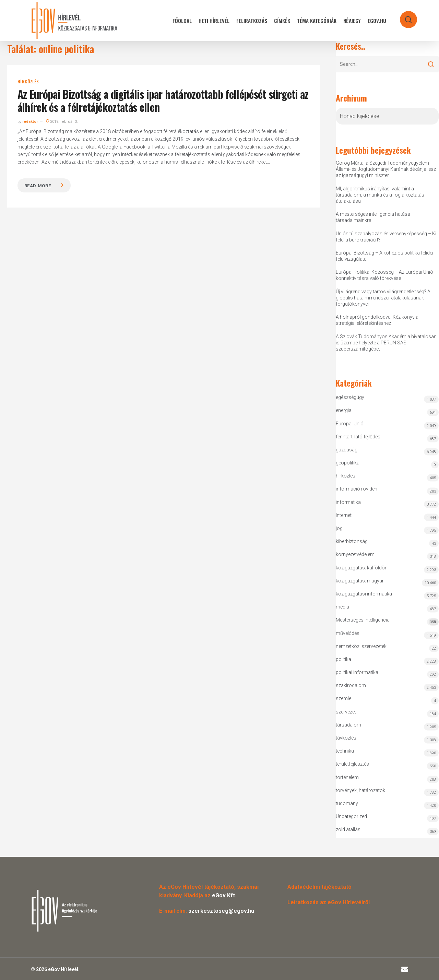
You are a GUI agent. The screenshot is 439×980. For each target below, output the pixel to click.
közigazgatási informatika (364, 594)
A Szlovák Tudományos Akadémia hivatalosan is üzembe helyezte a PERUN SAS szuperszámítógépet (386, 343)
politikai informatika (357, 672)
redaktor (30, 122)
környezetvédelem (355, 554)
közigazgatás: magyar (360, 581)
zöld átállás (348, 829)
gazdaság (347, 450)
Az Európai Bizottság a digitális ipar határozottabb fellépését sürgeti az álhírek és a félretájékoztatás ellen (163, 100)
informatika (348, 502)
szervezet (346, 712)
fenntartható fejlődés (358, 437)
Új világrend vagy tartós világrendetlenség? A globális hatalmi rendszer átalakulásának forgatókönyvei (383, 298)
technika (345, 751)
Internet (344, 515)
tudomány (347, 803)
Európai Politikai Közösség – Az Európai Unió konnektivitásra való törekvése (384, 275)
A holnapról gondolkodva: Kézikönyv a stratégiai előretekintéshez (377, 320)
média (342, 607)
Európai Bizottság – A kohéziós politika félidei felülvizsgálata (384, 256)
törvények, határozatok (360, 790)
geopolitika (348, 463)
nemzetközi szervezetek (361, 646)
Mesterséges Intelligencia (387, 621)
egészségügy (350, 397)
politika (343, 659)
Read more (38, 186)
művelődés (348, 633)
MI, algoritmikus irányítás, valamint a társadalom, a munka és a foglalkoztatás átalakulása (380, 195)
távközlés (346, 738)
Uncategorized (351, 816)
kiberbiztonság (352, 541)
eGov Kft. (224, 895)
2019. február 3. (62, 122)
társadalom (348, 725)
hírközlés (28, 82)
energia (344, 410)
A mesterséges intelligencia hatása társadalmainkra (373, 217)
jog (339, 528)
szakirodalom (351, 685)
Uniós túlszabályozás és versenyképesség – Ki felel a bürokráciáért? (386, 237)
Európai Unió (350, 424)
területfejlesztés (352, 764)
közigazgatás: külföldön (362, 568)
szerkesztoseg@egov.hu (221, 911)
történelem (347, 777)
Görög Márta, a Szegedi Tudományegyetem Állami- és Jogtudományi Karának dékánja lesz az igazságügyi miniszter (386, 169)
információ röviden (357, 489)
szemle (343, 698)
